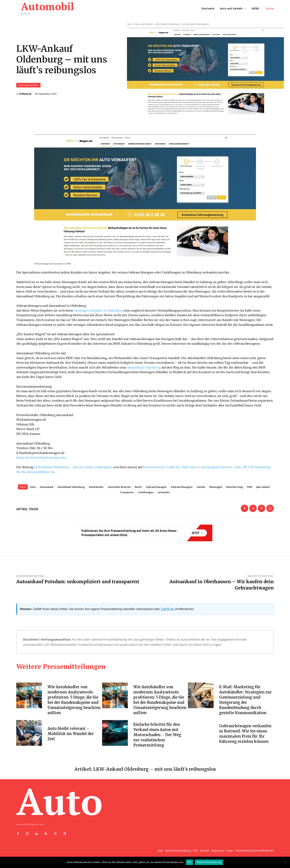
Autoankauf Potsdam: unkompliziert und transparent (78, 585)
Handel (201, 490)
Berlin (138, 490)
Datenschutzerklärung (209, 862)
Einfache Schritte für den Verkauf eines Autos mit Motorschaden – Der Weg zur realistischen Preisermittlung (157, 738)
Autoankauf (47, 490)
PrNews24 (25, 96)
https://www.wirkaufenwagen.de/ (41, 461)
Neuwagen (216, 490)
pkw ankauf (263, 490)
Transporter (127, 496)
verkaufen (164, 496)
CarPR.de (167, 612)
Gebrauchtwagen (156, 490)
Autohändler (96, 490)
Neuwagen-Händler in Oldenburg (98, 314)
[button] (270, 9)
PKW (249, 490)
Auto (33, 490)
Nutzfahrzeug (235, 490)
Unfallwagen (146, 496)
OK (189, 862)
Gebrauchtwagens (182, 490)
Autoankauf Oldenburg (144, 371)
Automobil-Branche (119, 490)
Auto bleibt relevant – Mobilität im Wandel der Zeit (71, 737)
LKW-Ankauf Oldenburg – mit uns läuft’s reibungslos (73, 470)
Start (130, 24)
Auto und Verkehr (28, 87)
